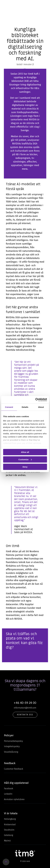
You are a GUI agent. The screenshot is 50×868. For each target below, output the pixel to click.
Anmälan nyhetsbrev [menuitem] (14, 799)
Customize (25, 459)
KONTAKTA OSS (25, 715)
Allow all (25, 452)
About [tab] (41, 407)
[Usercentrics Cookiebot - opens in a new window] (36, 400)
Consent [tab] (9, 407)
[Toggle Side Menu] (46, 4)
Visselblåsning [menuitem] (11, 752)
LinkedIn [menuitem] (8, 794)
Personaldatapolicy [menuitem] (13, 741)
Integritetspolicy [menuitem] (12, 746)
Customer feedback (14, 769)
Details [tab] (25, 407)
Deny (25, 467)
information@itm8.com (25, 708)
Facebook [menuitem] (9, 789)
